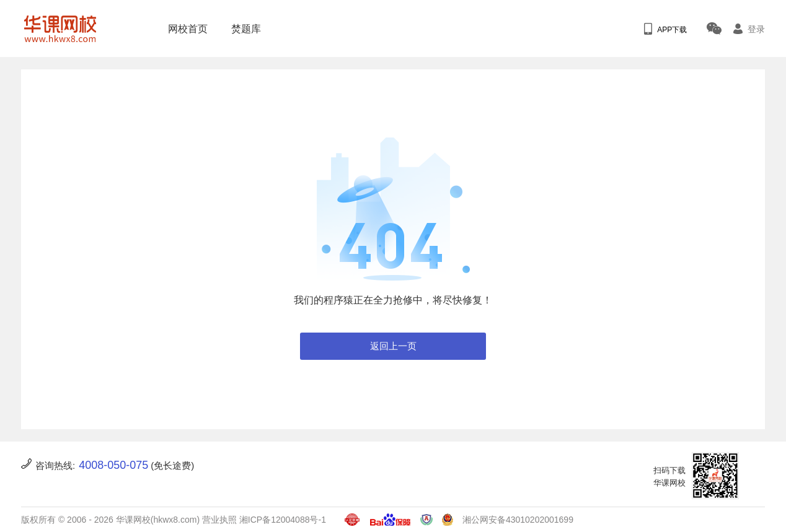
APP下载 (665, 29)
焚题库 (242, 29)
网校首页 (184, 29)
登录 (749, 29)
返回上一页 (393, 346)
